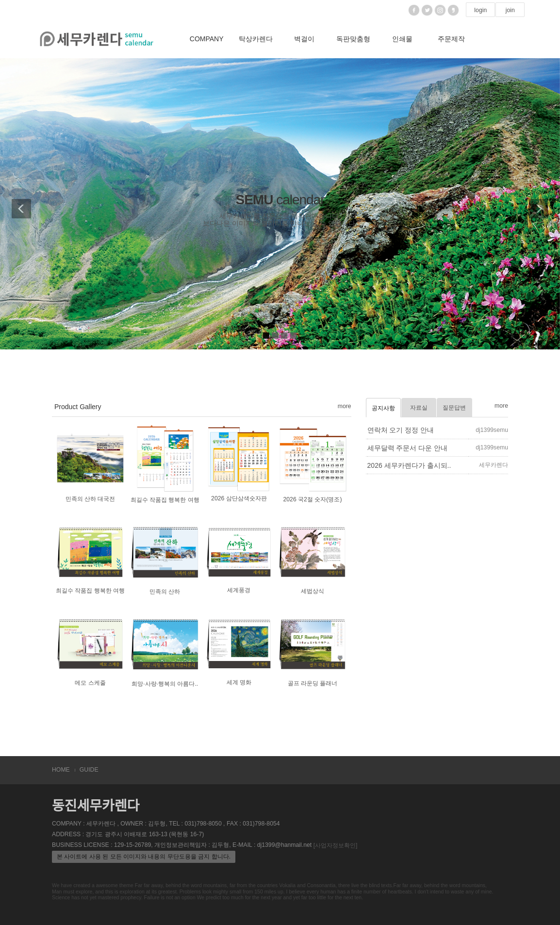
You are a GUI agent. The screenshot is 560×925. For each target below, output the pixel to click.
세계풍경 (239, 591)
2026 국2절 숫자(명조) (312, 499)
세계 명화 (239, 682)
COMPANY (207, 39)
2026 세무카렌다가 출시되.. (409, 465)
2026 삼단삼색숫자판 (239, 498)
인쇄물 (402, 39)
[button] (20, 204)
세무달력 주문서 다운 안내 (408, 448)
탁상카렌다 (256, 39)
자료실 (419, 408)
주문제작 (451, 39)
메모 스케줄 (90, 683)
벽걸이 (304, 39)
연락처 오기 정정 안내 (401, 430)
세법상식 (313, 592)
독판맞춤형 (353, 39)
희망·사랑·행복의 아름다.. (165, 684)
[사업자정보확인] (336, 845)
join (510, 10)
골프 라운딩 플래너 (313, 683)
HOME (61, 770)
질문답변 (454, 408)
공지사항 (383, 408)
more (345, 406)
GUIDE (89, 770)
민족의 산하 (165, 592)
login (480, 10)
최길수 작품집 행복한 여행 (165, 500)
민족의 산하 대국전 (91, 499)
